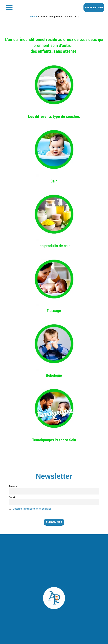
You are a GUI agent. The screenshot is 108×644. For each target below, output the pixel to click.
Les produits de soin (54, 246)
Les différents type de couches (54, 116)
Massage (54, 310)
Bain (54, 181)
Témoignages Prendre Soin (54, 440)
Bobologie (54, 375)
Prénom (13, 486)
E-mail (12, 497)
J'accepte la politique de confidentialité (32, 509)
